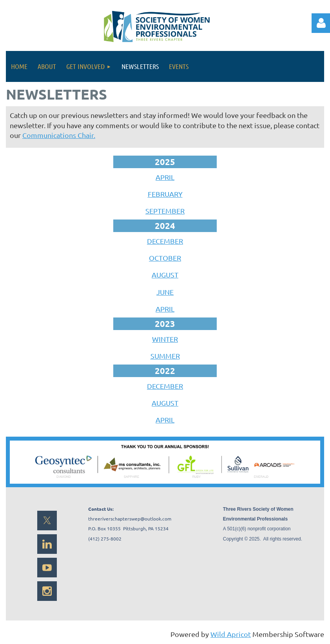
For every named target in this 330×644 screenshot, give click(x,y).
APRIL (165, 177)
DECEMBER (165, 241)
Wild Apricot (231, 634)
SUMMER (165, 356)
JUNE (165, 292)
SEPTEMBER (165, 211)
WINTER (165, 339)
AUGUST (165, 275)
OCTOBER (165, 258)
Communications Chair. (59, 135)
